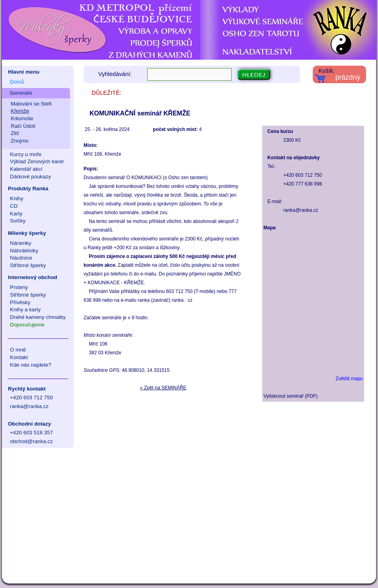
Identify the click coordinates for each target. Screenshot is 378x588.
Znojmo (19, 141)
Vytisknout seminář (283, 396)
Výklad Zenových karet (37, 161)
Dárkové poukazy (30, 177)
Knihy (17, 198)
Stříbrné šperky (28, 265)
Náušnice (21, 258)
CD (14, 206)
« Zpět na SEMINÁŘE (163, 388)
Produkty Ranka (28, 189)
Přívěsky (20, 302)
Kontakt (19, 357)
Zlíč (15, 133)
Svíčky (18, 221)
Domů (17, 82)
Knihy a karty (25, 310)
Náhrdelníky (24, 251)
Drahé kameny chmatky (38, 317)
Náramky (20, 243)
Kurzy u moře (26, 154)
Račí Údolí (23, 126)
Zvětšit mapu (349, 379)
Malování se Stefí (31, 104)
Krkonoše (22, 118)
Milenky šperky (27, 233)
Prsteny (19, 287)
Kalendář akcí (26, 169)
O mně (18, 350)
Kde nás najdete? (31, 365)
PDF (311, 396)
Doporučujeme (27, 325)
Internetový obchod (33, 277)
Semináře (21, 93)
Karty (16, 214)
